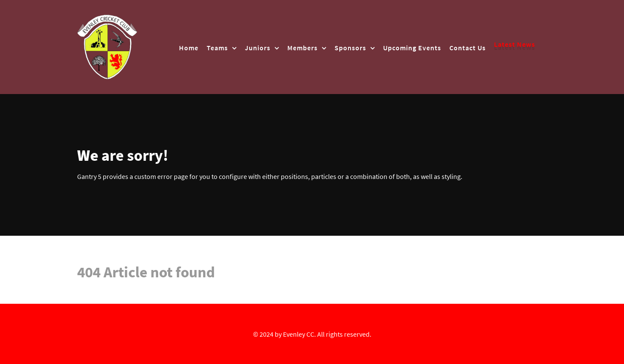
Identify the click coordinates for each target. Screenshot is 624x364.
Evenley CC (299, 334)
